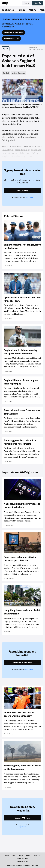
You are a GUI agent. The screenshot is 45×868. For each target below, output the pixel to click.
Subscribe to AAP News (13, 32)
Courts (33, 10)
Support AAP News (23, 818)
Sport (6, 49)
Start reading (22, 190)
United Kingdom (18, 73)
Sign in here (29, 197)
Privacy (14, 855)
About (28, 855)
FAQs (21, 855)
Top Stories (8, 10)
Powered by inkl (22, 862)
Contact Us (36, 855)
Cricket (6, 73)
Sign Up (38, 3)
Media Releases (23, 858)
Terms (7, 855)
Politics (22, 10)
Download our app (11, 38)
